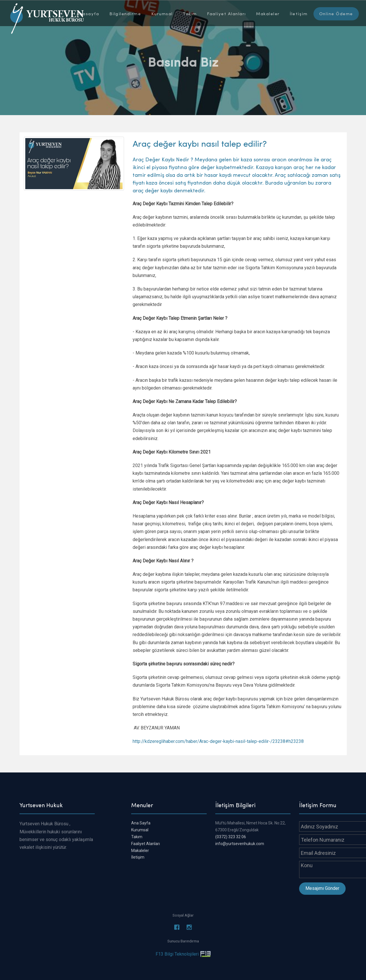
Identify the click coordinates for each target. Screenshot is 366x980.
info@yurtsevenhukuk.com (240, 844)
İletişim (299, 13)
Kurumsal (162, 13)
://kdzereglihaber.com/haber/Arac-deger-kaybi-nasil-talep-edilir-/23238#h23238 (222, 741)
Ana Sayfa (141, 823)
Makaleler (268, 13)
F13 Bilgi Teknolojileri (177, 954)
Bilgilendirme (125, 13)
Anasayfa (88, 13)
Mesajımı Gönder (322, 888)
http (136, 741)
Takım (190, 13)
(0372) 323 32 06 (231, 837)
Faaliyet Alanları (226, 13)
